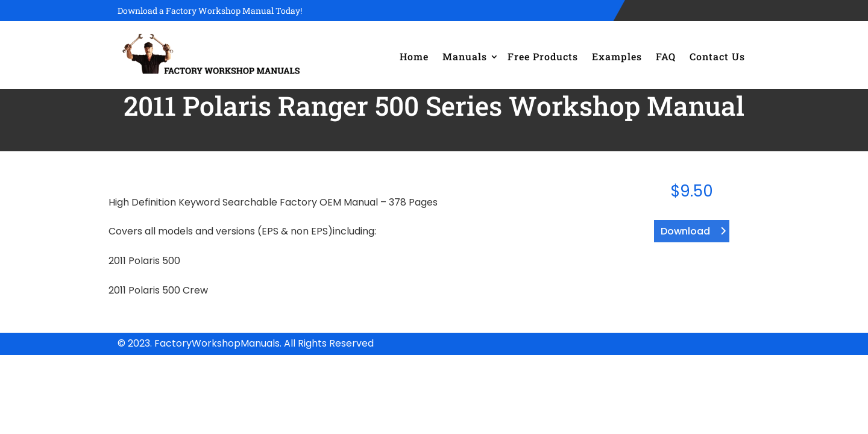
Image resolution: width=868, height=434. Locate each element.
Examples (617, 56)
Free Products (543, 56)
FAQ (666, 56)
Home (414, 56)
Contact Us (717, 56)
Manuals (465, 56)
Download (685, 231)
